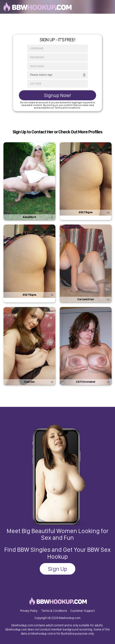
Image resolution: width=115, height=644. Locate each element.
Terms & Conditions (54, 611)
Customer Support (83, 611)
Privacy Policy (29, 611)
